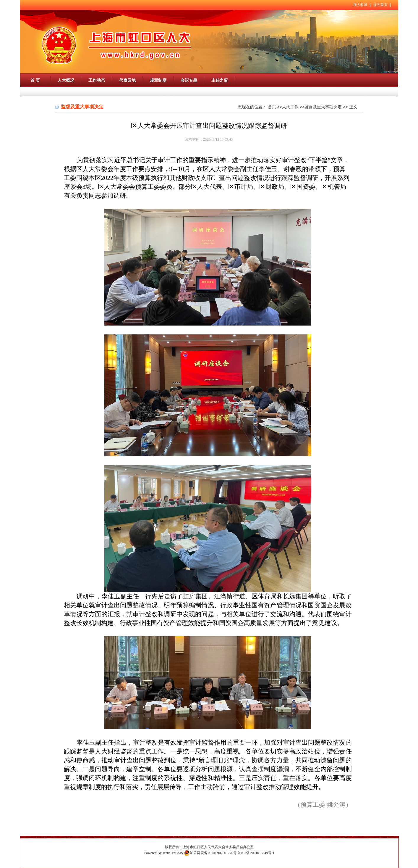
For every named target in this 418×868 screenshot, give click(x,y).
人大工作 (290, 107)
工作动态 (97, 80)
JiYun (167, 853)
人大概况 (66, 80)
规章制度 (158, 80)
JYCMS (177, 853)
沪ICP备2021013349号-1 (256, 853)
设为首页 (380, 5)
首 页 (35, 80)
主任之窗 (220, 80)
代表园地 (127, 80)
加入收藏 (360, 5)
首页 (272, 107)
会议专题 (189, 80)
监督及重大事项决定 (323, 107)
